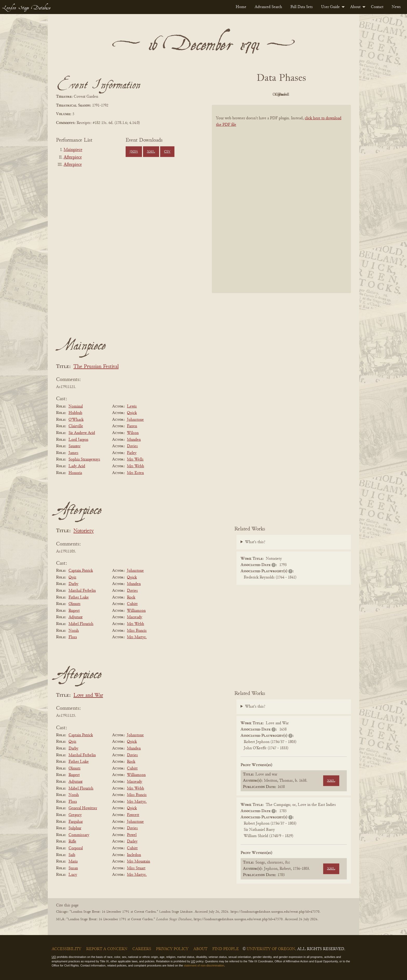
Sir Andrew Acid (82, 433)
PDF (237, 95)
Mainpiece (73, 150)
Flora (73, 637)
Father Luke (79, 597)
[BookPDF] (281, 206)
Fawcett (133, 815)
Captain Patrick (81, 571)
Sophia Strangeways (84, 459)
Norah (74, 631)
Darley (132, 841)
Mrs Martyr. (137, 637)
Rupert (74, 611)
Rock (131, 597)
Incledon (134, 855)
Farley (132, 453)
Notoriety (84, 531)
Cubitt (132, 604)
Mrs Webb (135, 466)
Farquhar (76, 822)
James (73, 453)
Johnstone (135, 420)
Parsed (323, 95)
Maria (73, 861)
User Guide (330, 7)
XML (151, 152)
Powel (132, 835)
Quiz (72, 577)
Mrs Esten (135, 473)
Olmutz (74, 604)
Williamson (136, 611)
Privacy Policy (172, 949)
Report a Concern (107, 949)
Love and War (88, 696)
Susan (73, 868)
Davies (132, 446)
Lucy (73, 875)
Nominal (76, 406)
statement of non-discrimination (204, 965)
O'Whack (76, 420)
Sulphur (75, 828)
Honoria (75, 473)
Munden (134, 440)
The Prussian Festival (96, 367)
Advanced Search (268, 7)
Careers (142, 949)
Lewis (132, 406)
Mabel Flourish (81, 624)
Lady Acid (77, 466)
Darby (73, 584)
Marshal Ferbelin (82, 591)
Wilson (133, 433)
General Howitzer (83, 808)
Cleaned (294, 95)
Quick (132, 413)
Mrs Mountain (138, 861)
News (396, 7)
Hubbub (75, 413)
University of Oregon (271, 949)
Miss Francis (137, 631)
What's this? (255, 542)
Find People (226, 949)
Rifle (72, 841)
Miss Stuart (136, 868)
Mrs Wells (135, 459)
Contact (377, 7)
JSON (134, 152)
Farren (132, 426)
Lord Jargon (78, 440)
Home (241, 7)
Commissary (79, 835)
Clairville (76, 426)
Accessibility (66, 949)
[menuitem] (241, 7)
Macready (135, 617)
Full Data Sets (302, 7)
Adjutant (76, 617)
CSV (167, 152)
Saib (72, 855)
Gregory (75, 815)
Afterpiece (73, 157)
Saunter (74, 446)
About (355, 7)
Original (266, 95)
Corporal (76, 848)
